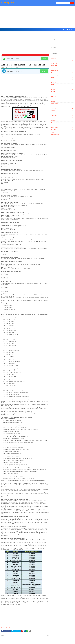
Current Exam (63, 68)
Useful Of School (63, 127)
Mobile (63, 85)
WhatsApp (63, 137)
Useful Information (63, 123)
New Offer (63, 92)
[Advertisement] (37, 17)
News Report (63, 94)
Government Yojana (63, 80)
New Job (63, 89)
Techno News (63, 116)
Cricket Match (63, 63)
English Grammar (63, 70)
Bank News (7, 62)
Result (63, 106)
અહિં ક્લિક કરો (44, 71)
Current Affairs (63, 66)
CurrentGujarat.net (7, 68)
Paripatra (63, 99)
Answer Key (63, 58)
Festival (63, 77)
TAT (63, 113)
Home (3, 62)
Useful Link (63, 125)
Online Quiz (63, 96)
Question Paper (63, 104)
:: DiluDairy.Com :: (8, 3)
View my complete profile (56, 43)
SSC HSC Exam (63, 111)
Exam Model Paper (63, 75)
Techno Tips (9, 628)
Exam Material (63, 73)
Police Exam (63, 101)
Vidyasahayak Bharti (63, 135)
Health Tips (63, 82)
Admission (63, 56)
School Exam (63, 108)
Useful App (63, 120)
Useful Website (63, 130)
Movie (63, 87)
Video (63, 132)
